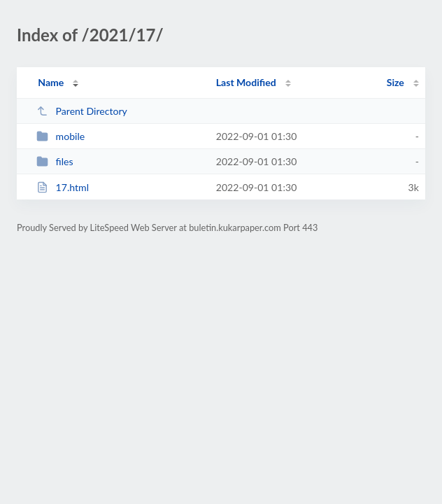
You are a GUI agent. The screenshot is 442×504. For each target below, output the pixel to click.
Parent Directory (82, 111)
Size (395, 82)
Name (51, 82)
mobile (60, 136)
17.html (63, 187)
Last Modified (246, 82)
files (55, 161)
